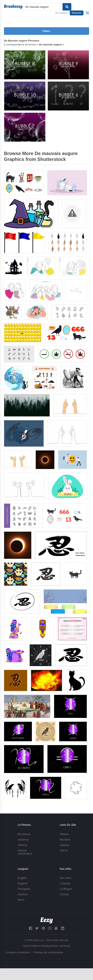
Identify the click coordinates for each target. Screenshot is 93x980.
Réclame (65, 840)
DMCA (64, 850)
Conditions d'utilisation (18, 952)
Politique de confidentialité (48, 952)
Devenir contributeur (25, 852)
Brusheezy (24, 834)
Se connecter (61, 13)
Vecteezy (23, 840)
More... (22, 900)
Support (65, 845)
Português (24, 889)
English (22, 878)
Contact (64, 894)
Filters (46, 31)
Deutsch (23, 894)
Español (23, 883)
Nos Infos (66, 878)
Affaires (64, 834)
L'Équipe (65, 883)
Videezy (22, 845)
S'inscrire (77, 13)
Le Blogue (66, 889)
